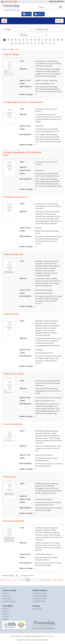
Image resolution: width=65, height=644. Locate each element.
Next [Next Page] (56, 580)
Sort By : (5, 49)
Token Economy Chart (13, 254)
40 (45, 580)
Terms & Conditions (9, 601)
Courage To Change (39, 599)
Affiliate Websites (56, 1)
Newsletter (4, 21)
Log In (28, 14)
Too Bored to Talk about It (15, 197)
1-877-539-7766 (10, 2)
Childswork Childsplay (40, 596)
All (4, 40)
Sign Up (40, 14)
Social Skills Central (39, 601)
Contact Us (6, 596)
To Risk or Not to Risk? (14, 374)
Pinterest (5, 614)
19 (21, 580)
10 (14, 580)
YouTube (5, 617)
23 (35, 580)
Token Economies (11, 314)
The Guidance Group (40, 593)
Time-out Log (9, 477)
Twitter (5, 611)
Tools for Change (11, 54)
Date (17, 50)
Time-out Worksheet (13, 424)
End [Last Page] (61, 580)
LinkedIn (5, 619)
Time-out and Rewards (14, 521)
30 (41, 580)
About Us (6, 593)
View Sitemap (37, 609)
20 (24, 580)
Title (11, 50)
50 (49, 580)
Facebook (6, 609)
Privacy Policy (7, 599)
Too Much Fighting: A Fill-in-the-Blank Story (23, 102)
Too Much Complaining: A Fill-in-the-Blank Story (22, 154)
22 (31, 580)
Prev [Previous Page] (7, 580)
